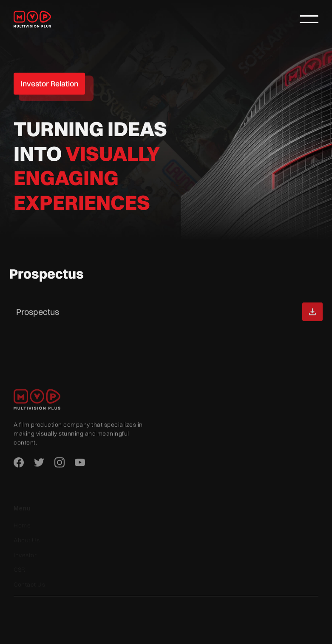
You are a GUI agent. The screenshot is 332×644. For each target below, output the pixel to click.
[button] (309, 19)
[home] (37, 19)
